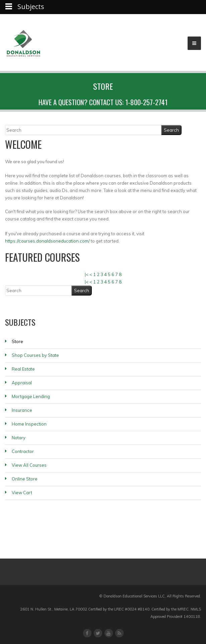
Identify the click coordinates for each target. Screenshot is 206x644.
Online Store (25, 479)
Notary (19, 438)
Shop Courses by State (35, 355)
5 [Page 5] (109, 274)
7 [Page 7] (117, 274)
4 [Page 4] (106, 274)
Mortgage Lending (31, 396)
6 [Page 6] (113, 274)
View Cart (22, 493)
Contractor (23, 451)
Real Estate (23, 369)
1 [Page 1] (94, 274)
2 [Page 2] (98, 274)
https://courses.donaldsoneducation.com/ (47, 241)
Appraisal (22, 383)
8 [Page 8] (120, 274)
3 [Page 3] (102, 274)
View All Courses (29, 465)
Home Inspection (29, 424)
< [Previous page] (91, 274)
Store (17, 341)
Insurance (22, 410)
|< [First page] (87, 274)
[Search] (83, 130)
